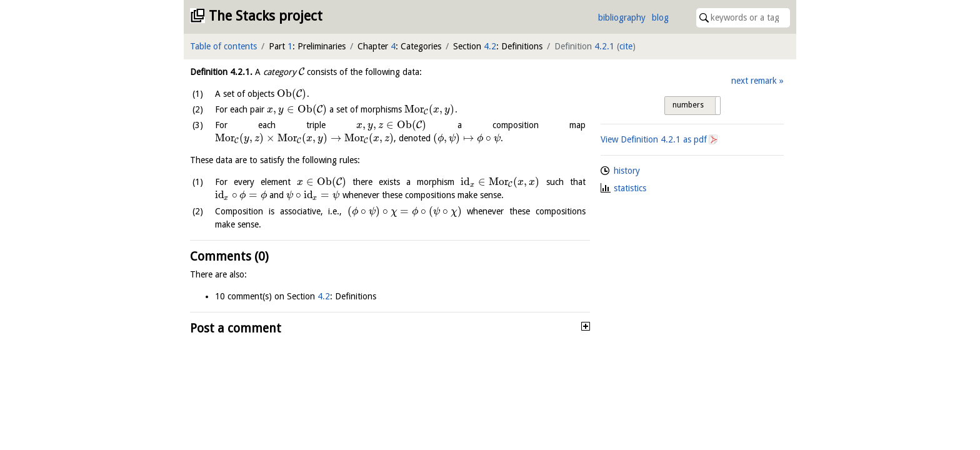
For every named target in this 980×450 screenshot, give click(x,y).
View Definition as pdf (654, 139)
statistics (630, 188)
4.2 (490, 46)
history (627, 171)
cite (626, 46)
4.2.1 (604, 46)
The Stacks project (266, 16)
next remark (754, 81)
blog (660, 17)
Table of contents (223, 46)
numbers (688, 105)
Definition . (221, 72)
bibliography (622, 17)
